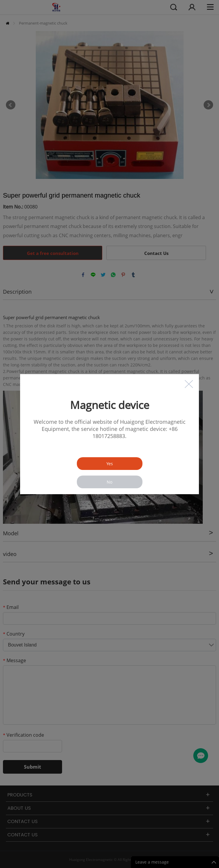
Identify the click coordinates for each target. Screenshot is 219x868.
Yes (110, 464)
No (109, 482)
